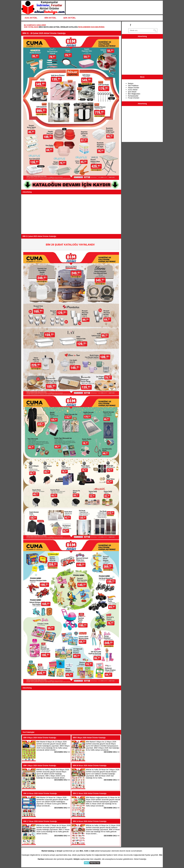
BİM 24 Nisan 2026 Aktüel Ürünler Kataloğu (40, 793)
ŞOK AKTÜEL (69, 18)
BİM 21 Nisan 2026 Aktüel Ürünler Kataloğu (90, 793)
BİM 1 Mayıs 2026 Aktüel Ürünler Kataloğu (40, 766)
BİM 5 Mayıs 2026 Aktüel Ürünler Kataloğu (89, 738)
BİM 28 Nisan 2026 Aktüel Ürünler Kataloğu (90, 766)
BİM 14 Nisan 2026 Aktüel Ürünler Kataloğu (90, 821)
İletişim (131, 83)
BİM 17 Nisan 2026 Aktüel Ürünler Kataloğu (40, 821)
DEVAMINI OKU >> (62, 752)
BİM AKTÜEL (50, 18)
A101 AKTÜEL (31, 18)
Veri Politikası (133, 86)
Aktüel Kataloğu (140, 859)
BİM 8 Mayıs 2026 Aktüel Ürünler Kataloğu (58, 27)
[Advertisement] (71, 214)
